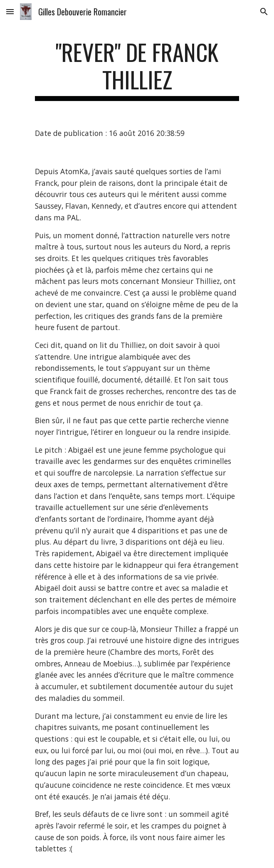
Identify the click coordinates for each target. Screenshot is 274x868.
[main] (137, 70)
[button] (10, 11)
